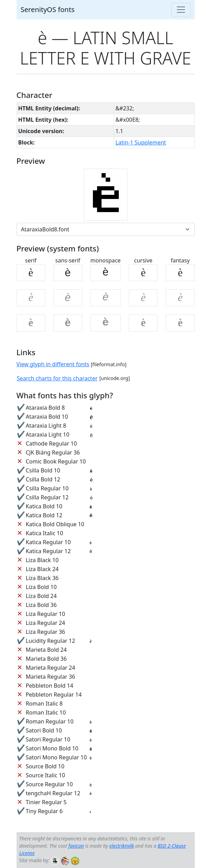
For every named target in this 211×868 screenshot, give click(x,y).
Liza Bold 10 (41, 587)
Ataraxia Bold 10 (47, 417)
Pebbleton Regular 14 (54, 695)
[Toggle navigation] (181, 10)
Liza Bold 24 (41, 596)
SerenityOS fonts (48, 9)
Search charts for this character (57, 378)
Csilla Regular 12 (47, 497)
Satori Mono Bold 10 (52, 748)
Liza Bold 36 (41, 605)
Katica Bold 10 (44, 506)
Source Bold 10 (45, 766)
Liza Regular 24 (45, 623)
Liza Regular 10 (45, 614)
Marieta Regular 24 (50, 668)
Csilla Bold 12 (43, 479)
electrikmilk (122, 846)
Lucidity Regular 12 (50, 641)
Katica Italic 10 (44, 533)
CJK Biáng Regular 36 (53, 452)
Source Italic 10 (45, 775)
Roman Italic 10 (46, 712)
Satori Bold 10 (44, 730)
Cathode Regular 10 (51, 443)
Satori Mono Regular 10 (56, 757)
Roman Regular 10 (50, 721)
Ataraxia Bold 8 (45, 408)
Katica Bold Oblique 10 (55, 524)
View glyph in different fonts (53, 364)
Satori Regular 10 (48, 739)
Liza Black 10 (42, 560)
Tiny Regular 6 (44, 811)
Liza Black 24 (42, 569)
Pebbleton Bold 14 (49, 686)
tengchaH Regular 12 (53, 793)
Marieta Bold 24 (46, 650)
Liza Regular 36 (45, 632)
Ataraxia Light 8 (46, 426)
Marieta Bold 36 (46, 659)
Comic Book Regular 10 (56, 461)
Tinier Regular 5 (46, 802)
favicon (76, 846)
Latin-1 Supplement (141, 142)
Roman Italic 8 (44, 704)
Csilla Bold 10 (43, 470)
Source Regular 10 (49, 784)
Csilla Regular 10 (47, 488)
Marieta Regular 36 (50, 677)
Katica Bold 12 (44, 515)
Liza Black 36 (42, 578)
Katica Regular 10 (48, 542)
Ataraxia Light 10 (47, 435)
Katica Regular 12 (48, 551)
